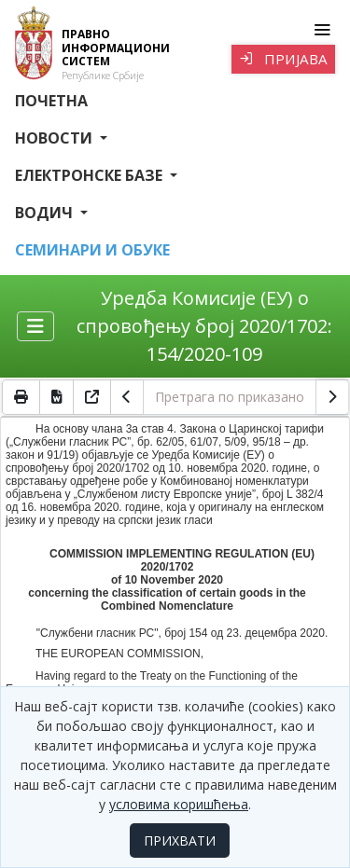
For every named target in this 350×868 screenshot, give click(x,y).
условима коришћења (179, 804)
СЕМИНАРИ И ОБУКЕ (92, 250)
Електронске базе (91, 175)
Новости (56, 138)
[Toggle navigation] (322, 30)
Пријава (283, 59)
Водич (46, 213)
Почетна (51, 101)
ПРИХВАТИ (180, 840)
